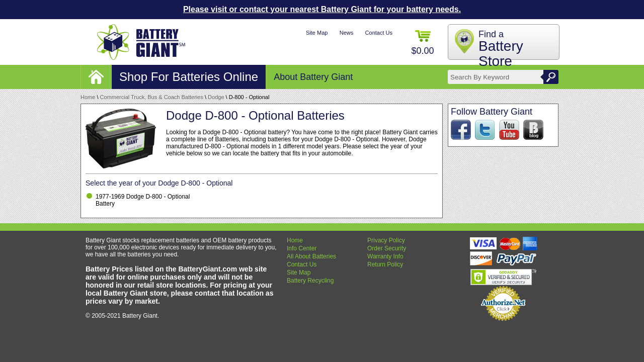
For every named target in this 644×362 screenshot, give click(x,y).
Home (88, 97)
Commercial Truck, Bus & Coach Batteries (152, 97)
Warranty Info (385, 256)
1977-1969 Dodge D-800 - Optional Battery (143, 200)
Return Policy (385, 264)
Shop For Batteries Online (189, 77)
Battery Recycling (310, 281)
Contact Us (379, 33)
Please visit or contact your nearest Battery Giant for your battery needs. (322, 9)
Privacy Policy (386, 240)
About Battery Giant (313, 77)
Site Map (317, 33)
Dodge (216, 97)
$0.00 (422, 43)
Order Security (387, 248)
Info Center (302, 248)
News (347, 33)
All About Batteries (311, 256)
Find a (501, 49)
